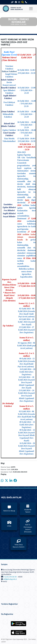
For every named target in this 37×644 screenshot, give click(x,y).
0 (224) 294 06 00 (10, 577)
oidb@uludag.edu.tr (10, 579)
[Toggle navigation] (31, 9)
